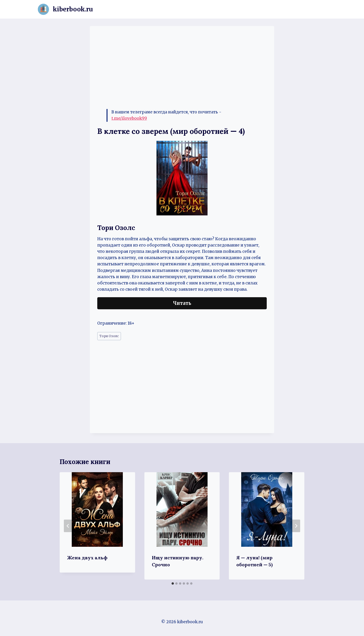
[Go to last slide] (68, 526)
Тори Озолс (109, 336)
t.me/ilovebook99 (129, 118)
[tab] (173, 583)
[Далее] (296, 526)
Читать (182, 303)
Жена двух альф (87, 558)
